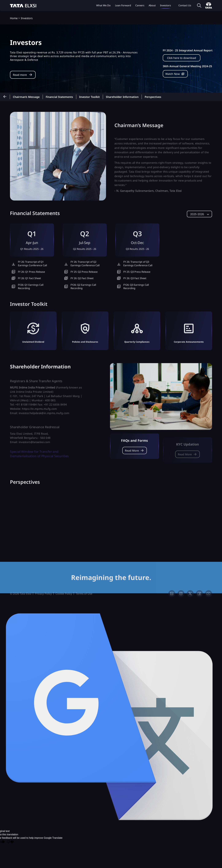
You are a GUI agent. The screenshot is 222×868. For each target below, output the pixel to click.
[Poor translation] (10, 847)
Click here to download (182, 58)
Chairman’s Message (26, 97)
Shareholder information (122, 97)
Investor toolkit (89, 97)
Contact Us (185, 5)
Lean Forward (123, 5)
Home (14, 18)
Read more (20, 75)
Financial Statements (59, 97)
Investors (165, 5)
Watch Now (173, 74)
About (152, 5)
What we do (103, 5)
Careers (140, 5)
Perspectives (153, 97)
